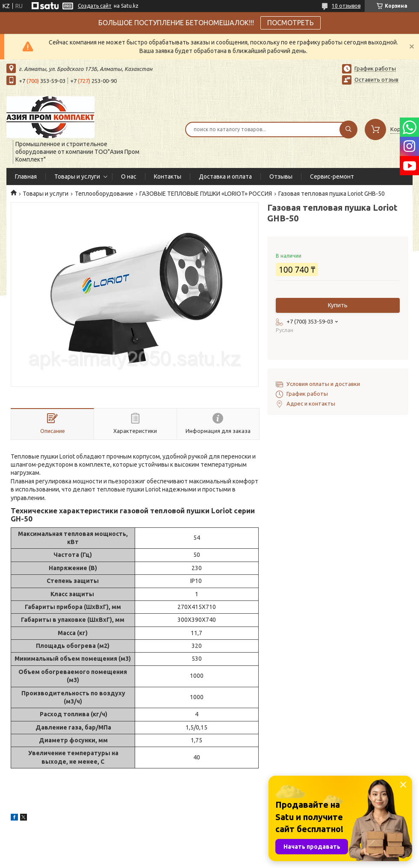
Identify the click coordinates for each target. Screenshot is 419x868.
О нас (129, 177)
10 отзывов (346, 6)
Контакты (168, 177)
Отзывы (281, 177)
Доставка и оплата (225, 177)
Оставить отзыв (376, 79)
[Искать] (348, 129)
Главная (26, 177)
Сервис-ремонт (332, 177)
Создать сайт (95, 6)
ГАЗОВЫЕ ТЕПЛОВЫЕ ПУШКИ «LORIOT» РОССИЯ (206, 194)
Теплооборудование (104, 194)
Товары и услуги (77, 177)
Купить (338, 305)
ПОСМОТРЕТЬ (291, 23)
